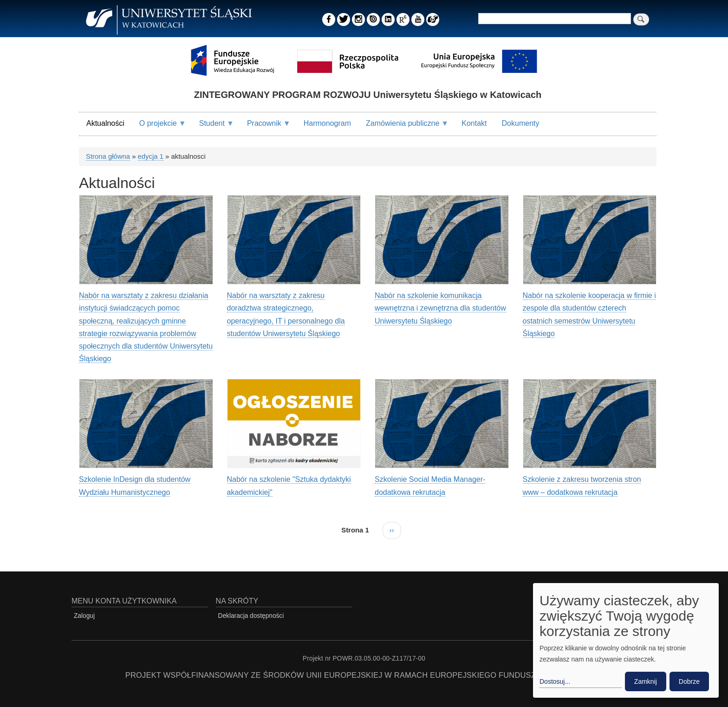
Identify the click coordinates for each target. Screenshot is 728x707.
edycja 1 (151, 156)
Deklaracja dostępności (251, 616)
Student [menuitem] (213, 127)
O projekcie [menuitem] (159, 127)
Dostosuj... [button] (555, 681)
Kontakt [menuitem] (474, 123)
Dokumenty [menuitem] (521, 123)
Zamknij (646, 681)
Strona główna (108, 156)
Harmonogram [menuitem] (327, 123)
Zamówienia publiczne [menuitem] (403, 127)
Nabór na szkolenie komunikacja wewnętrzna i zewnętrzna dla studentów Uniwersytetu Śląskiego (440, 308)
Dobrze (689, 681)
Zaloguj (84, 616)
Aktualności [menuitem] (105, 123)
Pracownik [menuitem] (265, 127)
